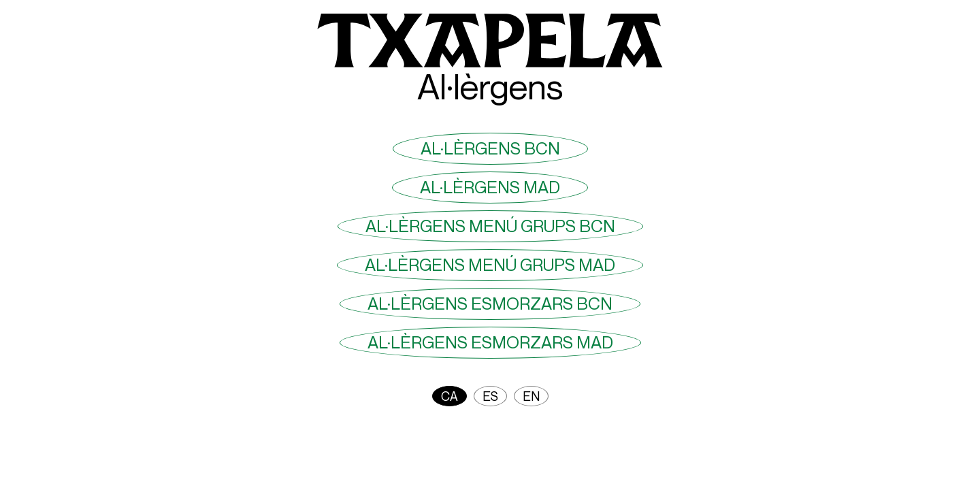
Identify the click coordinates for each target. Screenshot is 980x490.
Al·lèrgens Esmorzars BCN (490, 304)
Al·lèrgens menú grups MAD (490, 265)
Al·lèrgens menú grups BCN (490, 226)
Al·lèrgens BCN (490, 148)
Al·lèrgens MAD (490, 187)
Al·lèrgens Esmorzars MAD (490, 342)
